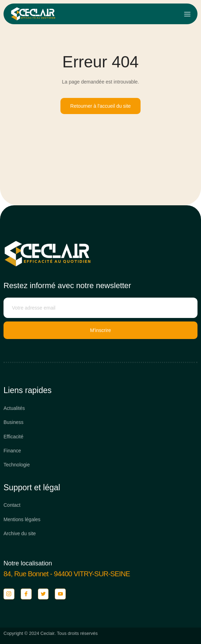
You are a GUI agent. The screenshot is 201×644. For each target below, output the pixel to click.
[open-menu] (187, 14)
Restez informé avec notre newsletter (67, 286)
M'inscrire (100, 330)
